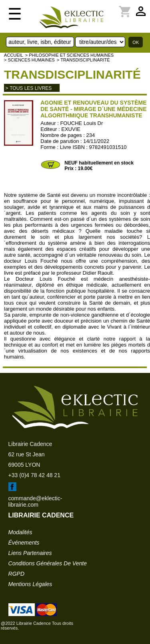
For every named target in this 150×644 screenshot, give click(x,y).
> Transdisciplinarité (83, 60)
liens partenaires (30, 553)
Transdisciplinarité (72, 74)
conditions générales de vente (48, 563)
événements (24, 543)
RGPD (16, 574)
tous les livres (31, 88)
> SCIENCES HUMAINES (29, 60)
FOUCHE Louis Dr (81, 123)
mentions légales (30, 584)
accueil (14, 55)
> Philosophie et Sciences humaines (69, 55)
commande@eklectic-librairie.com (35, 501)
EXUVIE (71, 129)
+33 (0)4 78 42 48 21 (34, 475)
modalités (20, 532)
